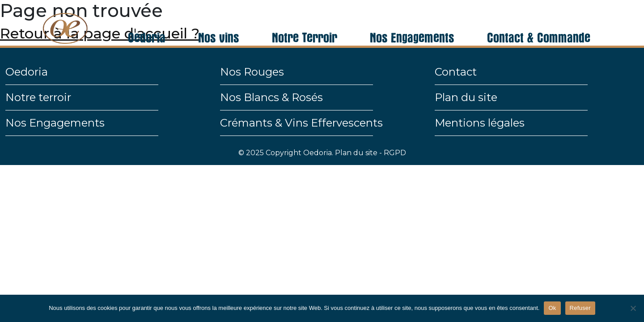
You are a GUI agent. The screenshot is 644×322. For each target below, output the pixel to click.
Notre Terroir (305, 24)
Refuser (580, 308)
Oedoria (147, 24)
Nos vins (219, 24)
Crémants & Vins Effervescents (301, 123)
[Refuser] (633, 308)
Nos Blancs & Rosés (271, 97)
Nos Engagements (412, 24)
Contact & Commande (539, 24)
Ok (552, 308)
